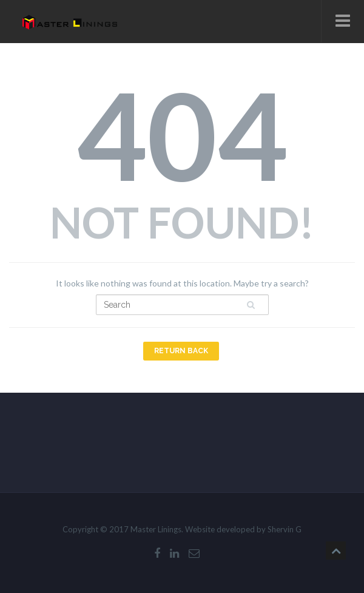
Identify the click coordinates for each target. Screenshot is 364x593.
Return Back (181, 351)
